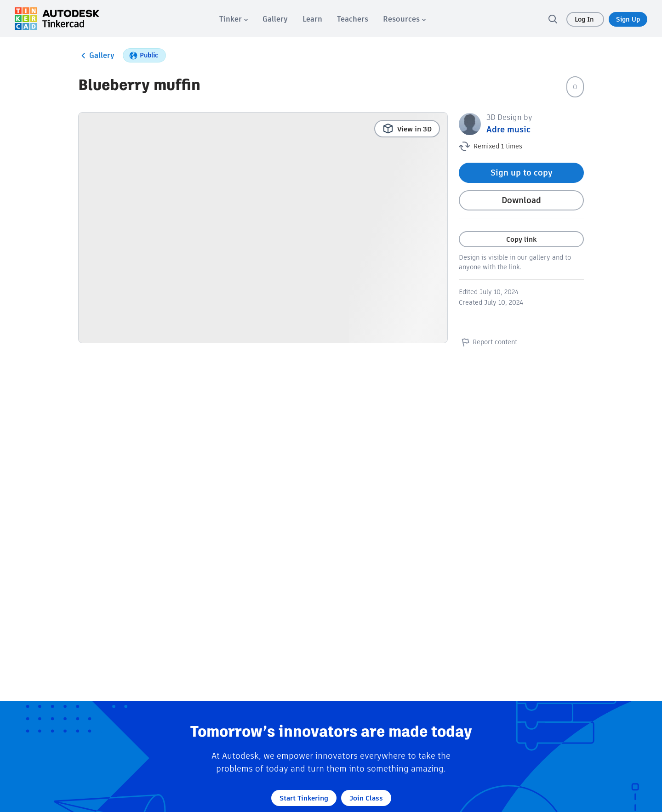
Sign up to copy (522, 173)
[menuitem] (234, 19)
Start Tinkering (304, 798)
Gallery (96, 56)
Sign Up (628, 19)
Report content (488, 342)
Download (521, 200)
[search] (553, 19)
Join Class (366, 798)
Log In (585, 19)
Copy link (521, 239)
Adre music (508, 129)
